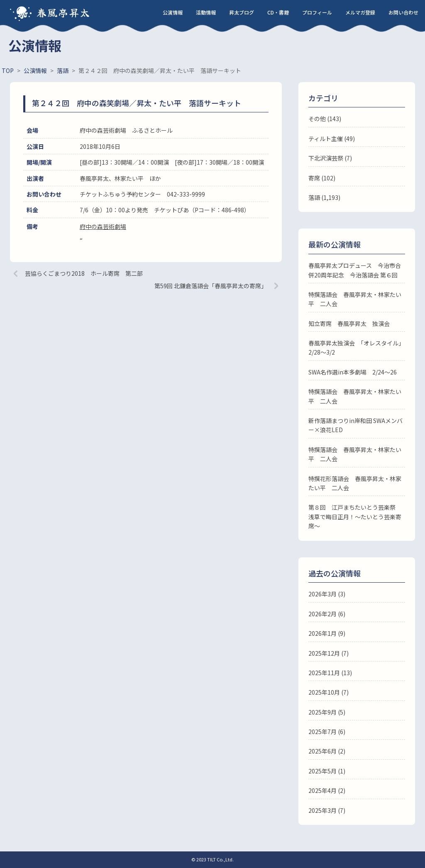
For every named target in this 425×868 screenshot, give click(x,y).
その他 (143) (325, 119)
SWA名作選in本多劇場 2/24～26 (353, 372)
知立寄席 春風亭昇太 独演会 (349, 323)
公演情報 (173, 12)
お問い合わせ (403, 12)
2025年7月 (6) (327, 732)
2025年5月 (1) (327, 771)
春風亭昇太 (64, 12)
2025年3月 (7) (327, 810)
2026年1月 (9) (327, 633)
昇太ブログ (242, 12)
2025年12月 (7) (329, 653)
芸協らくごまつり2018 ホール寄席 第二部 (84, 273)
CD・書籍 (278, 12)
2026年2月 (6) (327, 614)
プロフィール (317, 12)
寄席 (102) (322, 178)
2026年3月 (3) (327, 594)
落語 (314, 197)
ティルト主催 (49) (332, 139)
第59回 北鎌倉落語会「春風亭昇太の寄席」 (211, 286)
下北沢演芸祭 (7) (330, 158)
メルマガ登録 (360, 12)
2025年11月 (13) (330, 673)
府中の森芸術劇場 (103, 226)
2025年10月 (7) (329, 692)
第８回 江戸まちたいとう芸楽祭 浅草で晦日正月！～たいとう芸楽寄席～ (355, 517)
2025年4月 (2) (327, 790)
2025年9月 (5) (327, 712)
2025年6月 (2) (327, 751)
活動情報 (206, 12)
